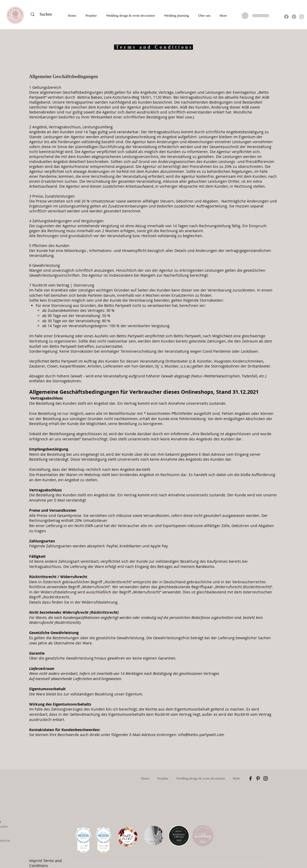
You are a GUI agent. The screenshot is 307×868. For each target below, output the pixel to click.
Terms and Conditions (45, 863)
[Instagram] (302, 17)
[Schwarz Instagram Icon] (266, 778)
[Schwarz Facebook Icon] (250, 778)
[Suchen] (47, 14)
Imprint (36, 861)
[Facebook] (286, 17)
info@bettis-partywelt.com (201, 735)
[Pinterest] (294, 17)
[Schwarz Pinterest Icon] (258, 778)
